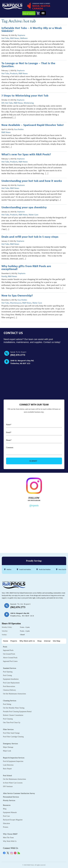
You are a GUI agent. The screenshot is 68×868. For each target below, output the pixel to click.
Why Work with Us (27, 641)
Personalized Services (11, 797)
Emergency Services (10, 744)
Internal (47, 641)
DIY (3, 103)
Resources (7, 805)
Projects (14, 641)
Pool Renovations (9, 686)
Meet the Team (8, 838)
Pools (5, 647)
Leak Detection (8, 765)
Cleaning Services (10, 701)
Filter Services (8, 729)
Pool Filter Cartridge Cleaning (13, 737)
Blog (5, 809)
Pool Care (6, 816)
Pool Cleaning (8, 719)
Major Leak (7, 751)
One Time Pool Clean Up (12, 723)
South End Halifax (25, 569)
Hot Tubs (5, 38)
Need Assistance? (29, 13)
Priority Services (9, 800)
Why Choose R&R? (10, 834)
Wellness (24, 38)
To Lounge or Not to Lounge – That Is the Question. (28, 65)
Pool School (7, 776)
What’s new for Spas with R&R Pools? (26, 154)
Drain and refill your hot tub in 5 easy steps (30, 237)
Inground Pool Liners (10, 661)
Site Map (57, 641)
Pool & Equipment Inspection (13, 761)
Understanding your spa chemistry (24, 207)
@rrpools (34, 505)
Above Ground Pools (10, 658)
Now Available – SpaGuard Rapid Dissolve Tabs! (32, 125)
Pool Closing (7, 675)
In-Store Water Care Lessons (13, 783)
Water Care (33, 215)
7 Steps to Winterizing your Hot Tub (25, 96)
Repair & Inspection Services (14, 758)
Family (4, 276)
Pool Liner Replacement (11, 683)
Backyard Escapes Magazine (13, 820)
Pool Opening (8, 672)
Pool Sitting (7, 704)
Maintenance (16, 303)
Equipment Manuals (10, 812)
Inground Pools (8, 650)
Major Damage (8, 747)
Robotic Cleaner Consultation (13, 715)
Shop (39, 641)
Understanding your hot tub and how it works (32, 181)
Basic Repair (7, 769)
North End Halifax (45, 569)
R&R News (15, 38)
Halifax (9, 569)
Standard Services (10, 668)
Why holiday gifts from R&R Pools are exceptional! (26, 268)
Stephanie (21, 35)
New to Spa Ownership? (17, 296)
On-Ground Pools (9, 654)
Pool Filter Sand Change (11, 733)
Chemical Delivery (9, 690)
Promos (6, 827)
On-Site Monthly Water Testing (14, 708)
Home (6, 641)
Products (14, 74)
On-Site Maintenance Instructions (14, 694)
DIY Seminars (8, 786)
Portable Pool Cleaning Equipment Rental (17, 712)
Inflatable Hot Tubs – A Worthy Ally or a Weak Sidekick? (32, 30)
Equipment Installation (11, 679)
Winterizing (29, 103)
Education (6, 823)
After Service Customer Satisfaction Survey (19, 793)
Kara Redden (19, 129)
